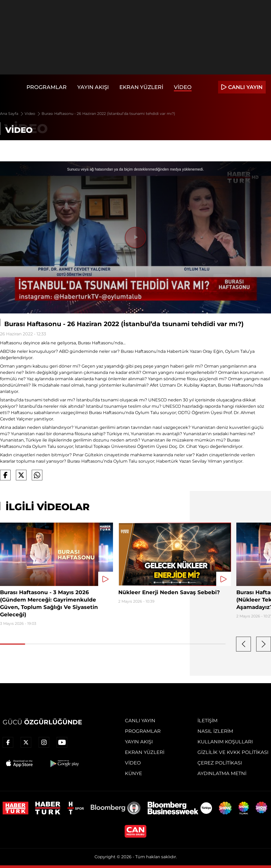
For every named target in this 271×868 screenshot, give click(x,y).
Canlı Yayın (140, 721)
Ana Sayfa (12, 114)
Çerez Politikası (220, 763)
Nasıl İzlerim (215, 731)
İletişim (207, 721)
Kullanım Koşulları (225, 742)
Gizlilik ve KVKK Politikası (233, 752)
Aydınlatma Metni (222, 773)
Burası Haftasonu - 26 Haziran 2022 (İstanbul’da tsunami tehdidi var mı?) (108, 114)
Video (183, 87)
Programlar (47, 87)
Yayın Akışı (93, 87)
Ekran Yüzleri (141, 87)
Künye (134, 773)
